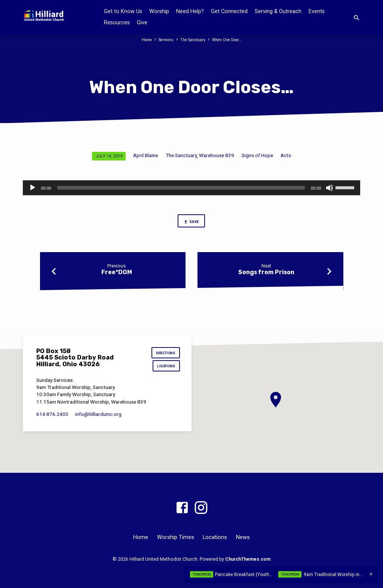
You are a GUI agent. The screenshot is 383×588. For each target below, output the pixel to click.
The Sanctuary (193, 40)
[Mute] (330, 188)
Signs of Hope (257, 155)
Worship (159, 11)
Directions (164, 354)
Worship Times (176, 537)
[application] (191, 188)
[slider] (181, 188)
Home (143, 40)
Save (191, 222)
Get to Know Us (123, 11)
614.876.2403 (52, 417)
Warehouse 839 (217, 155)
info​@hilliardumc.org (98, 417)
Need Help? (190, 11)
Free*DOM (117, 274)
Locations (165, 368)
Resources (117, 23)
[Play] (33, 188)
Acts (286, 155)
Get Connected (229, 11)
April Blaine (145, 155)
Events (317, 11)
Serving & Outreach (278, 11)
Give (142, 23)
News (243, 537)
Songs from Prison (266, 274)
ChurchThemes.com (248, 559)
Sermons (164, 40)
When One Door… (230, 40)
